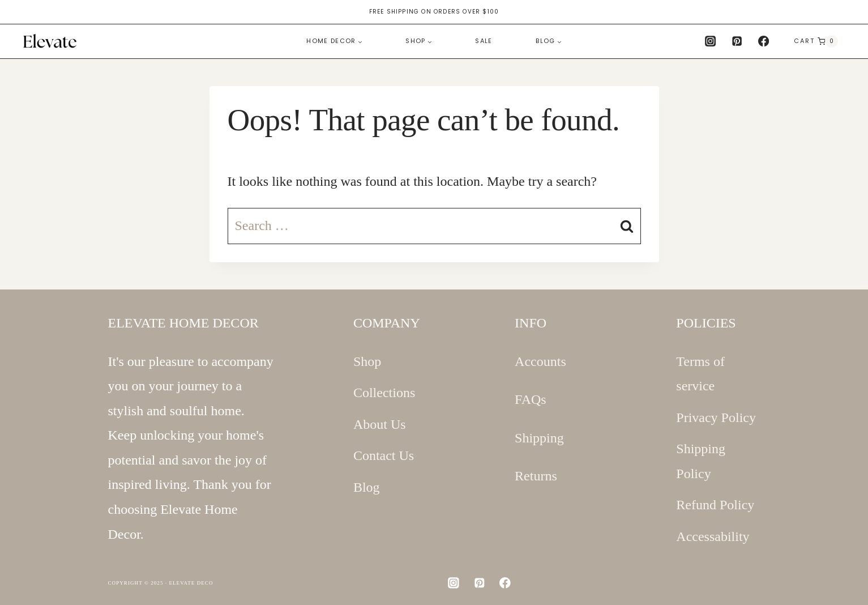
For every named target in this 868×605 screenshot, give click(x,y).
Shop (367, 361)
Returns (536, 476)
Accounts (540, 361)
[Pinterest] (737, 41)
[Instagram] (710, 41)
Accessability (713, 536)
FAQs (531, 399)
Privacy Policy (716, 417)
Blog (367, 487)
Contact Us (384, 455)
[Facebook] (764, 41)
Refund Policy (715, 505)
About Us (380, 424)
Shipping (539, 438)
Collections (384, 393)
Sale (484, 41)
